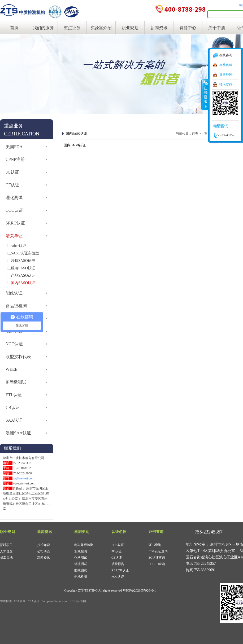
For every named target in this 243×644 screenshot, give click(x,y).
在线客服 (226, 65)
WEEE (11, 369)
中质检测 (6, 601)
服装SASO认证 (23, 268)
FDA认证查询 (158, 551)
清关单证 (14, 236)
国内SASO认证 (23, 283)
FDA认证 (118, 545)
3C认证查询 (157, 558)
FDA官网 (20, 601)
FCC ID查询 (157, 564)
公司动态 (44, 551)
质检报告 (118, 564)
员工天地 (6, 558)
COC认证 (14, 210)
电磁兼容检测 (84, 545)
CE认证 (12, 185)
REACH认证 (120, 570)
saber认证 (19, 246)
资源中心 (188, 28)
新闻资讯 (159, 28)
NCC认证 (14, 344)
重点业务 (72, 28)
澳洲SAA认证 (18, 433)
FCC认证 (118, 577)
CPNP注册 (15, 159)
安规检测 (81, 551)
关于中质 (217, 28)
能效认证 (14, 293)
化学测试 (81, 558)
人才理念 (6, 551)
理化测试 (14, 198)
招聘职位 (6, 545)
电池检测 (81, 577)
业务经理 (226, 75)
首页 (14, 28)
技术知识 (44, 545)
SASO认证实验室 (25, 253)
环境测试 (81, 564)
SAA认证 (14, 420)
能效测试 (81, 570)
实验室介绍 (101, 28)
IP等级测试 (16, 382)
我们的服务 (43, 28)
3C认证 (12, 172)
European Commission (55, 601)
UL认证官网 (78, 601)
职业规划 (130, 28)
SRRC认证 (15, 223)
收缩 (205, 95)
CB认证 (13, 407)
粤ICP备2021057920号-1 (139, 590)
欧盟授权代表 (18, 357)
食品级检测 (16, 306)
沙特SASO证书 (23, 261)
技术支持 (226, 85)
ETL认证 (14, 395)
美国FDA (14, 147)
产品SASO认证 (23, 275)
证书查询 (155, 545)
